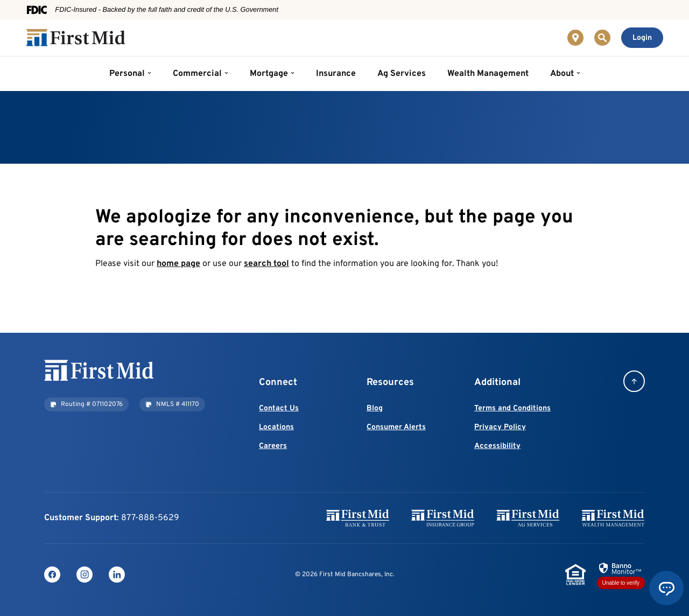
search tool (266, 264)
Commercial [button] (197, 74)
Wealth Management (488, 74)
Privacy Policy (500, 427)
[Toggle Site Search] (602, 38)
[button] (86, 404)
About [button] (562, 74)
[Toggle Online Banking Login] (642, 38)
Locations (276, 427)
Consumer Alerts (396, 427)
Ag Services (402, 74)
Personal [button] (127, 74)
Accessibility (497, 446)
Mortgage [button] (269, 74)
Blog (375, 408)
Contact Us (279, 408)
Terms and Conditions (512, 408)
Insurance (336, 74)
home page (178, 264)
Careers (273, 446)
